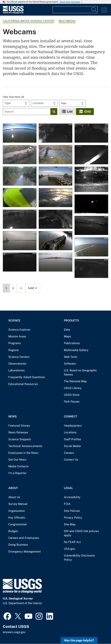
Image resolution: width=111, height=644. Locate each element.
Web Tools (71, 357)
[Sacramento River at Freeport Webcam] (56, 241)
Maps (67, 336)
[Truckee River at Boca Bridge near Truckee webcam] (56, 155)
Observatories (17, 364)
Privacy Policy (73, 518)
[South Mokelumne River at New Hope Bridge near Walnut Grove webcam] (91, 133)
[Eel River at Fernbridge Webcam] (91, 204)
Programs (15, 343)
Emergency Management (25, 552)
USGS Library (73, 388)
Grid (88, 112)
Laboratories (16, 370)
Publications (72, 343)
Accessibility (72, 497)
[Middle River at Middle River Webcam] (20, 219)
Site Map (70, 524)
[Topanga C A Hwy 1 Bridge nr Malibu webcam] (56, 133)
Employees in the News (23, 453)
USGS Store (72, 395)
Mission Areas (17, 336)
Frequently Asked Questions (27, 377)
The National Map (75, 381)
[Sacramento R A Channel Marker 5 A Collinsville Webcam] (91, 247)
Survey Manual (18, 504)
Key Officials (17, 518)
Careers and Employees (24, 538)
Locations (70, 432)
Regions (14, 350)
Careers (69, 453)
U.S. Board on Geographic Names (80, 372)
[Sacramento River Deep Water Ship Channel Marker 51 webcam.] (20, 198)
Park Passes (72, 402)
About (13, 488)
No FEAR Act (72, 542)
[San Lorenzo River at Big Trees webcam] (20, 176)
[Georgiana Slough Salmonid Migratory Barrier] (20, 262)
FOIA (67, 504)
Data (67, 330)
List (70, 112)
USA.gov (69, 549)
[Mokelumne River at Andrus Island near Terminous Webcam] (56, 198)
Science (14, 321)
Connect (71, 416)
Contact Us (71, 460)
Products (71, 321)
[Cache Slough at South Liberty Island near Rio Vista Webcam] (56, 262)
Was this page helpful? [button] (79, 640)
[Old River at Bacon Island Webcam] (91, 269)
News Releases (18, 432)
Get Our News (17, 460)
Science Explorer (19, 330)
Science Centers (19, 357)
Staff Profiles (72, 439)
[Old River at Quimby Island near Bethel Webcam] (20, 241)
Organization (17, 511)
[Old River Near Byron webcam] (56, 176)
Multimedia (67, 21)
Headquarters (73, 426)
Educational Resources (23, 384)
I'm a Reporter (17, 473)
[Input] (75, 10)
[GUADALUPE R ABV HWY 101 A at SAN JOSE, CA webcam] (91, 180)
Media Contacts (18, 466)
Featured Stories (19, 426)
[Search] (94, 10)
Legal (68, 488)
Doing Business (18, 545)
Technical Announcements (25, 446)
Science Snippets (20, 439)
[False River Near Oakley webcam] (91, 155)
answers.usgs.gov (14, 632)
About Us (14, 497)
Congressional (17, 524)
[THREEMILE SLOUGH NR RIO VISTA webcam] (20, 133)
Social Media (72, 446)
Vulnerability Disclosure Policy (79, 558)
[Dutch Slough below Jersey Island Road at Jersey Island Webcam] (91, 226)
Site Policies (72, 511)
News (12, 416)
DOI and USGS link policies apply (81, 533)
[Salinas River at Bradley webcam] (20, 155)
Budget (13, 531)
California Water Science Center (28, 21)
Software (70, 364)
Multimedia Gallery (76, 350)
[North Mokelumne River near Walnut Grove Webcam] (56, 219)
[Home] (13, 13)
